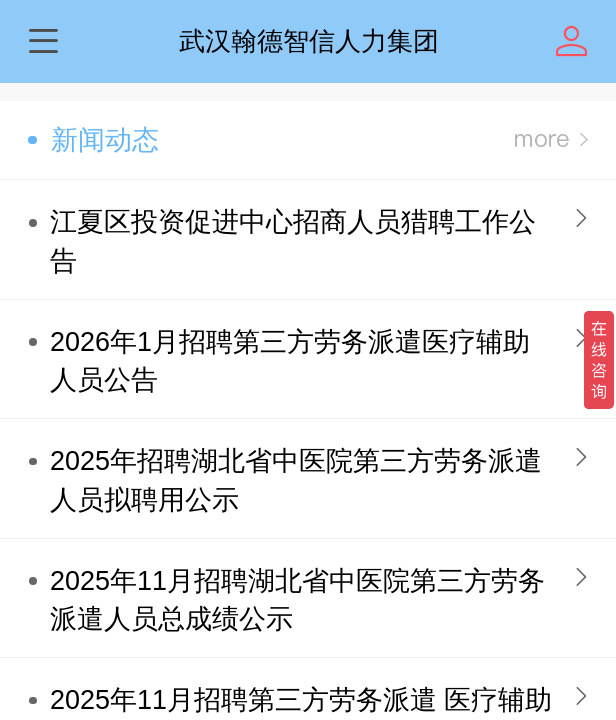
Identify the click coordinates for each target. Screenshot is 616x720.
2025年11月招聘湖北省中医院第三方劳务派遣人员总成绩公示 (297, 600)
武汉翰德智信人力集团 (309, 41)
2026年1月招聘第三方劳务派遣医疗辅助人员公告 (290, 361)
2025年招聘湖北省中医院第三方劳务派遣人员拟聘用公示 (296, 480)
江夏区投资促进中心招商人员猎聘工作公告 (293, 241)
